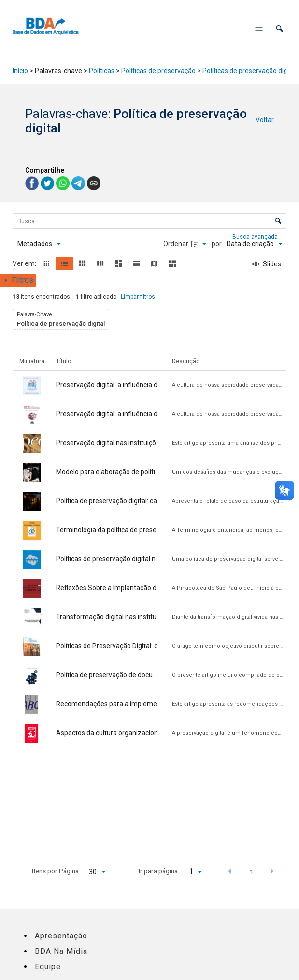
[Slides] (267, 264)
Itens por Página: (56, 871)
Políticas (102, 71)
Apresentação (61, 936)
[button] (279, 29)
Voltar (265, 120)
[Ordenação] (254, 244)
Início (20, 71)
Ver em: (25, 263)
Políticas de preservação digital (249, 71)
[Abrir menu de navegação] (259, 29)
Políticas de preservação (158, 71)
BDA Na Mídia (61, 951)
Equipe (48, 967)
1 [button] (252, 872)
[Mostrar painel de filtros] (18, 280)
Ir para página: (159, 871)
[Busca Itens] (149, 221)
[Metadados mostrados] (39, 244)
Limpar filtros (138, 297)
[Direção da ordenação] (199, 244)
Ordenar (176, 244)
